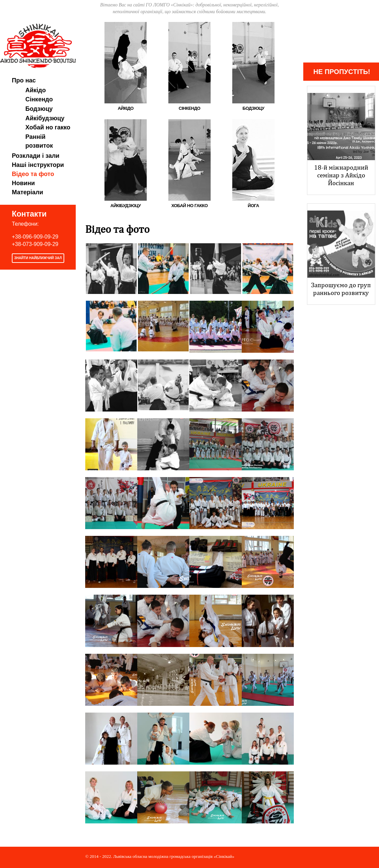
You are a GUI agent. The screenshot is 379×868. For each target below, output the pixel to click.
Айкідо (36, 90)
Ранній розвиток (39, 141)
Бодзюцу (39, 109)
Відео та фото (33, 174)
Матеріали (28, 192)
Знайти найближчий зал (38, 258)
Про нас (24, 80)
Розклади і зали (36, 156)
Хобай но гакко (48, 127)
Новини (23, 183)
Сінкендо (39, 99)
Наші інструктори (38, 165)
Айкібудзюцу (45, 118)
